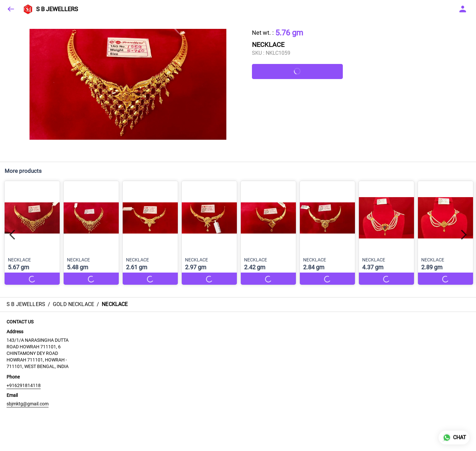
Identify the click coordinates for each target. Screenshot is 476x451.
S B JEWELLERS (57, 9)
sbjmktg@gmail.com (28, 404)
